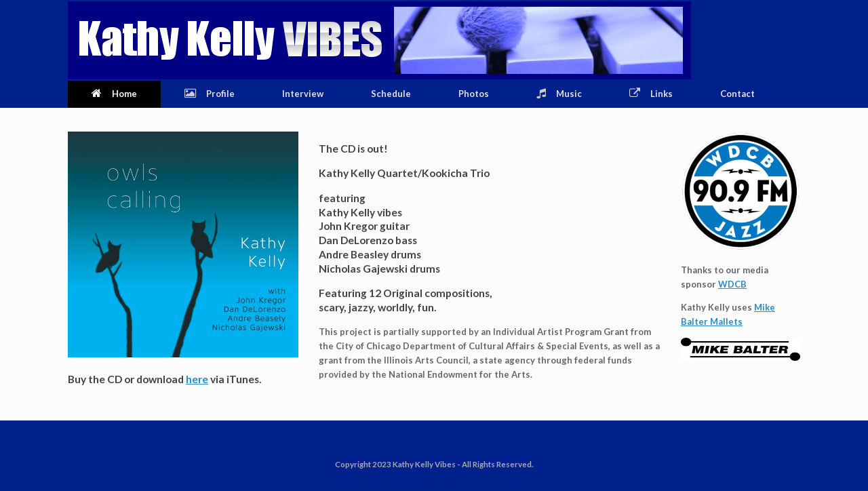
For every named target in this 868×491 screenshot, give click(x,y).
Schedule (391, 94)
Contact (737, 94)
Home (114, 94)
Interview (303, 94)
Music (559, 94)
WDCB (732, 284)
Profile (210, 94)
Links (651, 94)
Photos (474, 94)
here (197, 379)
